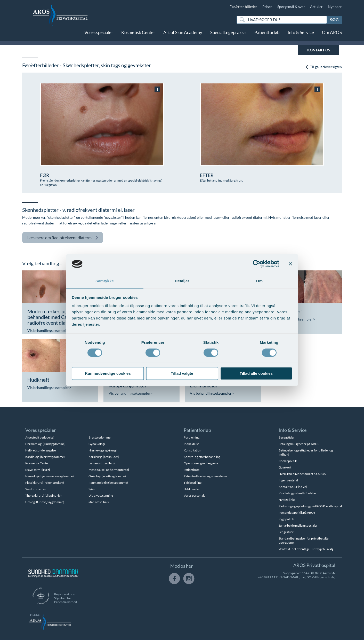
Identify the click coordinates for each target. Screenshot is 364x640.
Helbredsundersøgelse (41, 450)
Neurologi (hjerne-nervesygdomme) (50, 476)
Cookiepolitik (288, 461)
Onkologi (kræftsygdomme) (107, 476)
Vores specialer (99, 36)
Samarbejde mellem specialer (298, 525)
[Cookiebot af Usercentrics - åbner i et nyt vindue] (257, 264)
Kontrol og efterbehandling (202, 457)
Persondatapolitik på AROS (297, 513)
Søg (334, 19)
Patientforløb (267, 36)
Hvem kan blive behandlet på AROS (302, 474)
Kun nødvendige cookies (108, 374)
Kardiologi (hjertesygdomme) (45, 457)
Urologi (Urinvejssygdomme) (45, 502)
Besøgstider (287, 437)
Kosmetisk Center (138, 36)
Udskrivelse (192, 489)
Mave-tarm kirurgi (38, 470)
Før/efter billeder (243, 7)
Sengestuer (286, 532)
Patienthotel (192, 470)
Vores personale (195, 495)
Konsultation (192, 450)
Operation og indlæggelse (201, 463)
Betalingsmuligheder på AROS (299, 444)
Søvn (92, 489)
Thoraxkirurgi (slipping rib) (43, 495)
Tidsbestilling (193, 483)
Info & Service (301, 36)
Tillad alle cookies (256, 374)
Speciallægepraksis (228, 36)
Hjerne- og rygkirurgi (103, 450)
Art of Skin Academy (183, 36)
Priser (267, 7)
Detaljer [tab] (182, 281)
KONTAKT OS (319, 50)
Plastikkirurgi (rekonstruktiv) (45, 483)
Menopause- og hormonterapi (109, 470)
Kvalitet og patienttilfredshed (298, 493)
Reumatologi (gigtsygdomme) (108, 483)
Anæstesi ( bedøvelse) (40, 437)
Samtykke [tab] (105, 281)
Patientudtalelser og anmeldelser (206, 476)
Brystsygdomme (99, 437)
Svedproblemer (36, 489)
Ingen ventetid (288, 480)
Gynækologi (97, 444)
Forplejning (192, 437)
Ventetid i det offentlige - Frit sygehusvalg (306, 549)
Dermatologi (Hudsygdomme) (45, 444)
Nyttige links (287, 500)
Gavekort (285, 467)
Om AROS (332, 36)
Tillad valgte (182, 374)
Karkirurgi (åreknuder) (104, 457)
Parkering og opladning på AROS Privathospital (310, 506)
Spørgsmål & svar (291, 7)
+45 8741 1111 (268, 577)
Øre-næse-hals (99, 502)
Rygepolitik (286, 519)
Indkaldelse (191, 444)
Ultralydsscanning (101, 495)
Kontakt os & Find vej (293, 487)
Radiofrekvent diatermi (63, 238)
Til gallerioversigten (323, 67)
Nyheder (335, 7)
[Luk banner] (290, 264)
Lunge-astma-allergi (102, 463)
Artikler (316, 7)
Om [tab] (259, 281)
